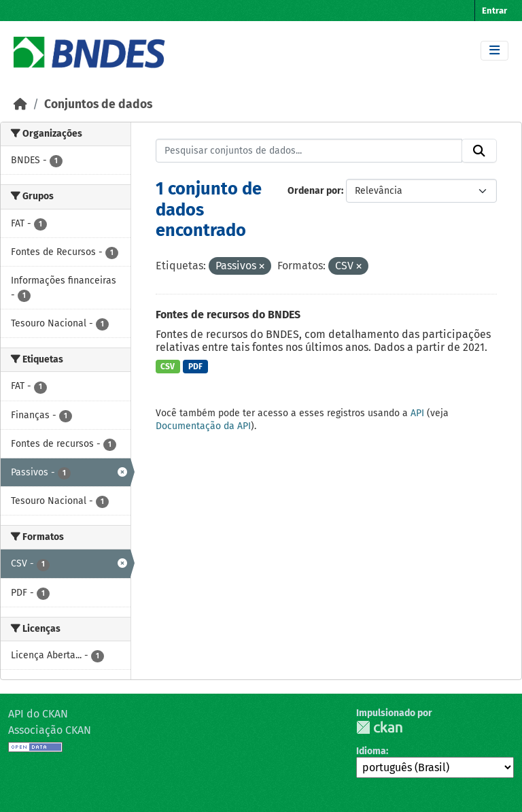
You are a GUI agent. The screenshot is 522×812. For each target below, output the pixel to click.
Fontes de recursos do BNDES (228, 315)
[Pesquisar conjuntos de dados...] (309, 151)
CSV (168, 367)
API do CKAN (38, 714)
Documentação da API (203, 426)
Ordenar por (314, 191)
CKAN (379, 727)
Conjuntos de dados (98, 104)
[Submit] (479, 151)
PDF (195, 367)
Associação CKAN (50, 730)
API (417, 413)
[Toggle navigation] (494, 51)
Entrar (494, 11)
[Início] (20, 104)
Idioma (371, 751)
